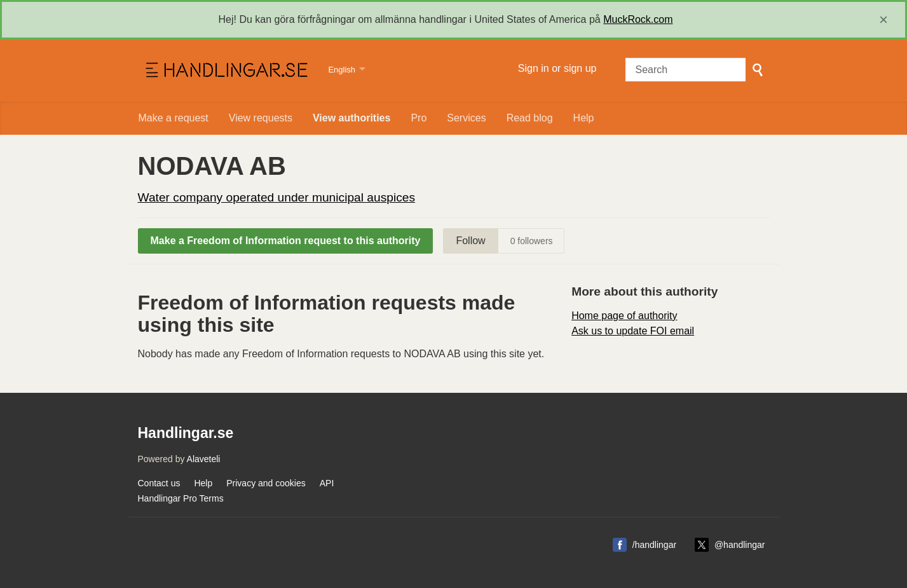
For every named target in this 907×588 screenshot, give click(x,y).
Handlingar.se (225, 71)
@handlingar (740, 545)
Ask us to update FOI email (633, 331)
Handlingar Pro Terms (181, 498)
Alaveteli (204, 459)
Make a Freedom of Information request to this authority (286, 241)
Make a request (174, 118)
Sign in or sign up (557, 68)
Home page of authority (624, 316)
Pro (419, 118)
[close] (883, 20)
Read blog (530, 118)
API (327, 483)
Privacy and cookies (266, 483)
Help (584, 118)
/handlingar (654, 545)
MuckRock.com (638, 19)
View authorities (351, 118)
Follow (470, 241)
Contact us (159, 483)
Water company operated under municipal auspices (277, 197)
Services (466, 118)
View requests (261, 118)
